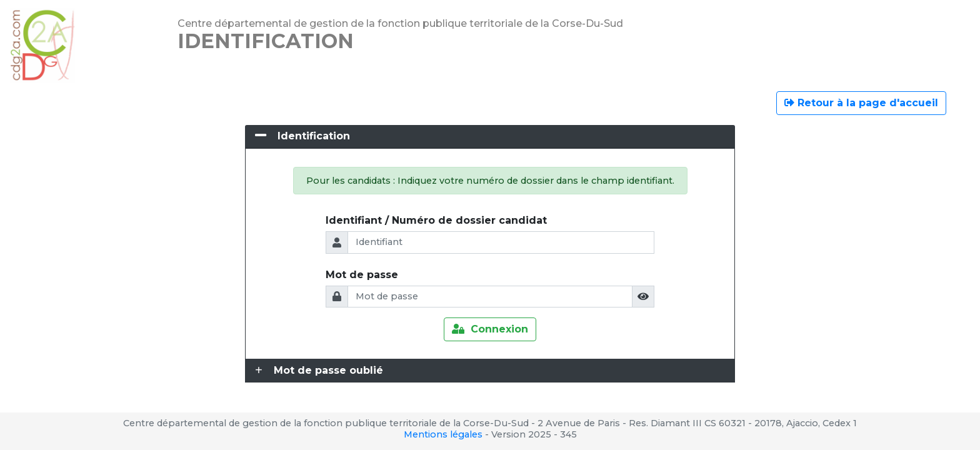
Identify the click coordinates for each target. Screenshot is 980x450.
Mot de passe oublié (328, 370)
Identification (314, 136)
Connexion (490, 329)
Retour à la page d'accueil (861, 103)
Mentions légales (443, 434)
